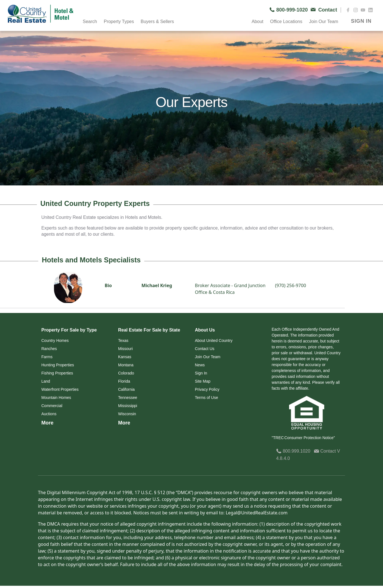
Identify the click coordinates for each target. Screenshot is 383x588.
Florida (124, 381)
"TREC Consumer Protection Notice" (303, 438)
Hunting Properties (58, 365)
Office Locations (286, 21)
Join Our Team (324, 21)
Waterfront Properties (60, 389)
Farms (47, 357)
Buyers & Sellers (157, 21)
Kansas (125, 357)
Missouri (125, 349)
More (47, 423)
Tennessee (128, 398)
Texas (123, 340)
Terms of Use (206, 398)
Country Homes (55, 340)
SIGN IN (361, 21)
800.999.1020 (293, 451)
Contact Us (205, 349)
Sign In (201, 373)
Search (90, 21)
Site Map (203, 381)
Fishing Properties (57, 373)
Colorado (126, 373)
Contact (325, 451)
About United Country (214, 340)
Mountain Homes (56, 398)
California (126, 389)
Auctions (49, 414)
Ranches (49, 349)
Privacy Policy (207, 389)
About (258, 21)
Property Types (119, 21)
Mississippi (128, 406)
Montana (126, 365)
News (200, 365)
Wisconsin (127, 414)
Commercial (52, 406)
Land (46, 381)
